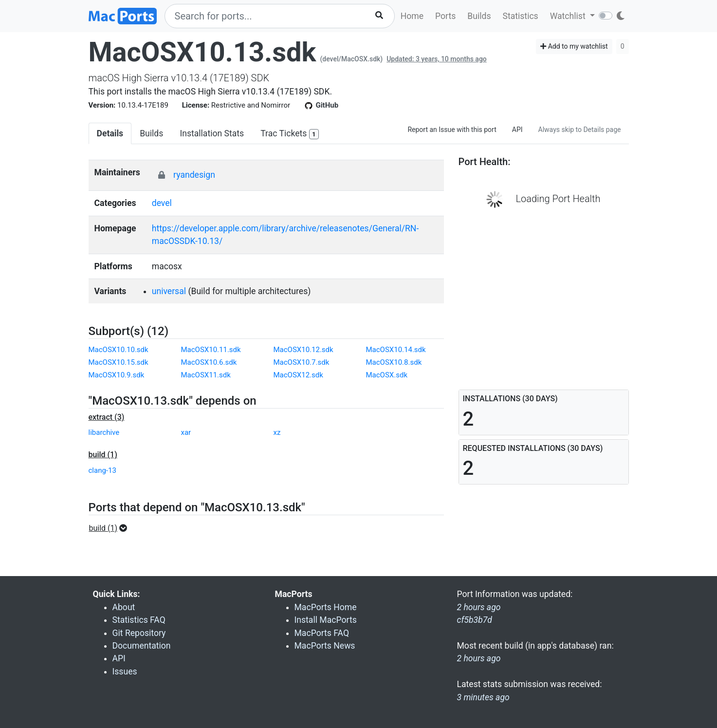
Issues (125, 672)
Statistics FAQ (139, 620)
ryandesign (194, 175)
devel (162, 203)
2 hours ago (479, 658)
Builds (479, 16)
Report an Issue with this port (452, 130)
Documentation (142, 646)
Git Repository (139, 633)
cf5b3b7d (475, 620)
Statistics (520, 16)
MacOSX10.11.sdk (211, 350)
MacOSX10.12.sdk (303, 350)
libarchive (104, 432)
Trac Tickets (290, 134)
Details (110, 133)
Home (412, 16)
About (124, 607)
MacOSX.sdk (387, 375)
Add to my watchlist (574, 46)
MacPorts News (325, 646)
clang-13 (102, 470)
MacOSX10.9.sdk (117, 375)
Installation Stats (212, 133)
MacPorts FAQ (322, 633)
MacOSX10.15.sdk (119, 362)
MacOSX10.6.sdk (209, 362)
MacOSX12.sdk (298, 375)
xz (277, 432)
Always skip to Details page (580, 130)
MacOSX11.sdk (206, 375)
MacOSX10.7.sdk (302, 362)
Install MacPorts (326, 620)
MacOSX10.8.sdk (394, 362)
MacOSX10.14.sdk (396, 350)
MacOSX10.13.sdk (202, 52)
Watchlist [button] (569, 16)
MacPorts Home (326, 607)
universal (169, 291)
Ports (445, 16)
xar (186, 432)
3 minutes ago (483, 697)
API (517, 130)
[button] (111, 528)
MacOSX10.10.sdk (119, 350)
